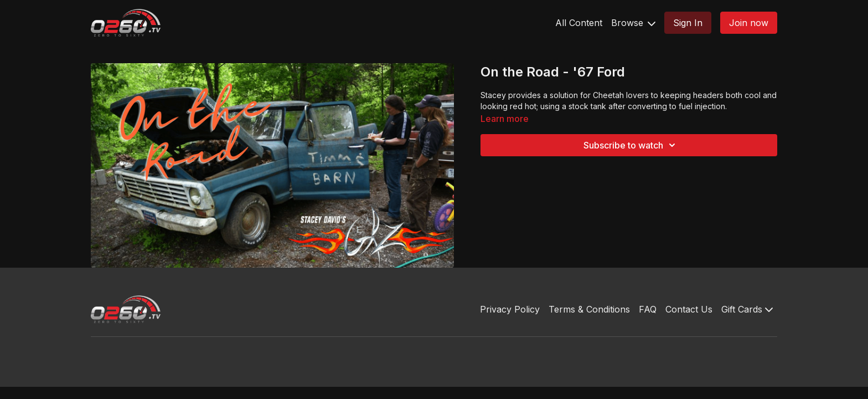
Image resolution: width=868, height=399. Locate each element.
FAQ (648, 309)
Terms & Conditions (589, 309)
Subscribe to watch (631, 145)
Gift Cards (747, 309)
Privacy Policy (510, 309)
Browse (633, 23)
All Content (579, 23)
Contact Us (689, 309)
